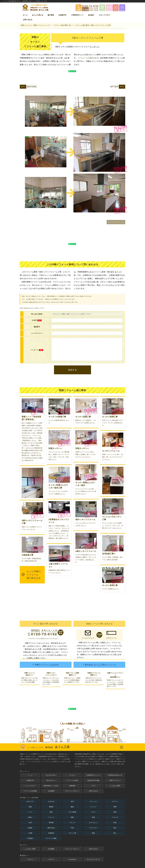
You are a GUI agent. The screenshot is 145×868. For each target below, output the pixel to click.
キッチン (93, 807)
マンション (93, 801)
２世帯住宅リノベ (77, 15)
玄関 (115, 812)
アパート (115, 801)
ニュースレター (30, 786)
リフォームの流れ (72, 780)
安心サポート (51, 780)
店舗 (30, 807)
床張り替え (51, 828)
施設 (72, 807)
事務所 (51, 807)
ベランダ (115, 817)
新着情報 (72, 786)
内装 (115, 823)
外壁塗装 (51, 833)
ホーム (25, 15)
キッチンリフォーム (116, 222)
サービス (72, 775)
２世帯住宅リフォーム (93, 775)
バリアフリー (93, 828)
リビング (72, 823)
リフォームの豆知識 (30, 791)
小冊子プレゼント (115, 780)
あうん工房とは (38, 15)
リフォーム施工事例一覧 (62, 25)
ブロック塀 (72, 833)
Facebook (72, 859)
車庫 (115, 807)
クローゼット (93, 823)
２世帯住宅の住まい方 (115, 775)
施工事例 (51, 15)
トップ (35, 25)
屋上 (115, 833)
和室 (93, 817)
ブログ (93, 786)
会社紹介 (91, 15)
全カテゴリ (30, 801)
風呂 (51, 812)
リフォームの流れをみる (89, 58)
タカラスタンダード (93, 859)
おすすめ (51, 801)
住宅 (72, 801)
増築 (72, 817)
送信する (72, 370)
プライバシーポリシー (72, 791)
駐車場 (51, 823)
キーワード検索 (51, 838)
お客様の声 (62, 15)
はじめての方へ (51, 775)
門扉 (72, 828)
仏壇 (30, 823)
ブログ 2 (51, 859)
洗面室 (30, 828)
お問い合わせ (28, 20)
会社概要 (51, 791)
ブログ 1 (30, 859)
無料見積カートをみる (51, 786)
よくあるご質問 (115, 786)
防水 (115, 828)
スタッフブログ (104, 15)
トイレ (30, 812)
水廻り (30, 817)
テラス (93, 812)
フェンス (51, 817)
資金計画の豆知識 (93, 780)
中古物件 (30, 838)
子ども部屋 (72, 812)
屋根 (93, 833)
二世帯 (30, 833)
